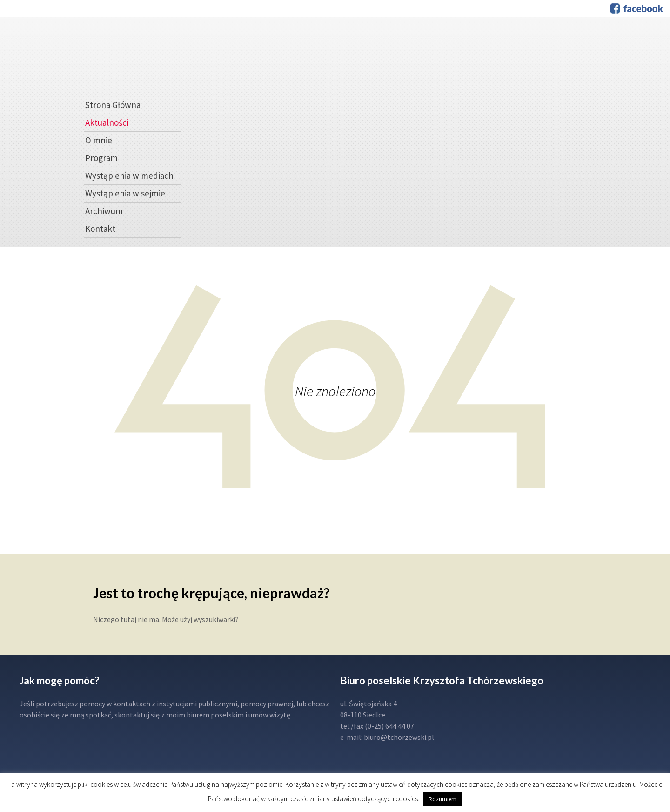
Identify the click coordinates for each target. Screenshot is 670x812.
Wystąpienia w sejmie (125, 193)
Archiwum (104, 211)
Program (101, 158)
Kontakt (100, 229)
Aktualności (107, 122)
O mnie (99, 140)
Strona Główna (113, 105)
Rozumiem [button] (442, 799)
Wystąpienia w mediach (129, 176)
